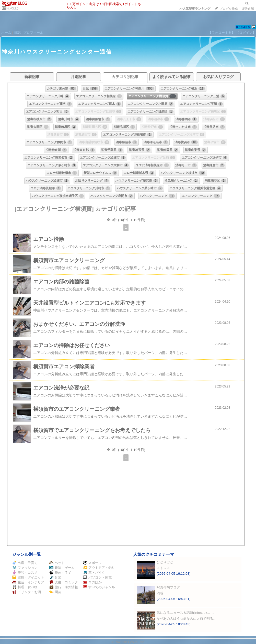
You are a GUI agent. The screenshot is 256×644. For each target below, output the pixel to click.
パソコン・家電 (97, 577)
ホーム (6, 33)
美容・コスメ (25, 573)
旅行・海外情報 (64, 587)
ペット (57, 563)
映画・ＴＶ (60, 573)
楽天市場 (248, 9)
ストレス (163, 568)
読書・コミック (64, 582)
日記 (17, 33)
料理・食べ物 (25, 587)
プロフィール (33, 33)
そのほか (13, 8)
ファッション (25, 568)
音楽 (55, 577)
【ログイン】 (246, 33)
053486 (243, 27)
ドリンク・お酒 (27, 592)
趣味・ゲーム (62, 568)
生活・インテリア (28, 582)
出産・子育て (25, 563)
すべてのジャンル (99, 587)
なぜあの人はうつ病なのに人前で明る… (187, 619)
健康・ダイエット (28, 577)
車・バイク (94, 573)
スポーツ (92, 563)
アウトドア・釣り (99, 568)
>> (195, 9)
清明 (160, 593)
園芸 (55, 592)
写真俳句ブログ (168, 587)
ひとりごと (165, 562)
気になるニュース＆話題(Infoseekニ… (185, 613)
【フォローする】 (222, 33)
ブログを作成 (229, 9)
